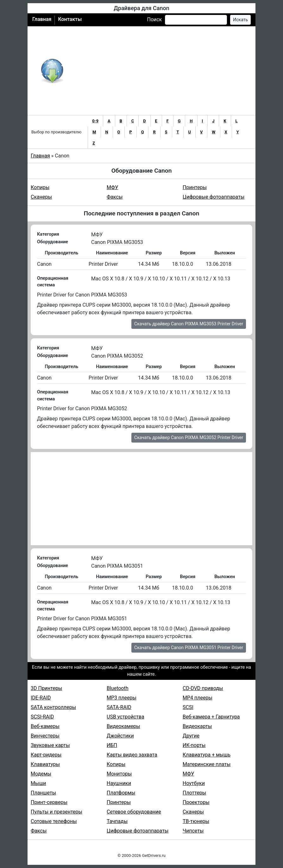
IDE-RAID (41, 698)
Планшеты (43, 793)
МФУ (112, 187)
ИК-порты (194, 745)
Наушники (119, 783)
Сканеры (41, 197)
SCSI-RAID (42, 717)
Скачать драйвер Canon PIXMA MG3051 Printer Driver (189, 648)
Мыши (38, 783)
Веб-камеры (45, 726)
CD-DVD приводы (203, 688)
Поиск (154, 19)
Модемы (41, 774)
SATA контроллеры (53, 707)
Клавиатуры (45, 764)
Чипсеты (193, 831)
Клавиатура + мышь (207, 755)
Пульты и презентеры (57, 812)
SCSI (188, 707)
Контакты (70, 19)
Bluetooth (118, 688)
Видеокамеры (123, 726)
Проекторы (196, 802)
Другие (191, 736)
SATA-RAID (119, 707)
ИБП (112, 745)
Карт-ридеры (46, 755)
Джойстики (120, 736)
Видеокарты (197, 726)
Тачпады (117, 821)
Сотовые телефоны (54, 821)
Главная (42, 19)
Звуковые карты (50, 745)
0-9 (95, 121)
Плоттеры (194, 793)
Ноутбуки (194, 783)
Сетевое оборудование (134, 812)
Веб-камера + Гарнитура (211, 717)
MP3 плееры (122, 698)
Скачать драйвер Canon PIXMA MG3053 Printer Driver (189, 324)
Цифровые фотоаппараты (214, 197)
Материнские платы (207, 764)
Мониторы (119, 774)
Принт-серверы (49, 802)
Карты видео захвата (132, 755)
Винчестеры (45, 736)
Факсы (115, 197)
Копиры (40, 187)
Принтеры (195, 187)
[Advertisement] (162, 71)
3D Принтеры (46, 688)
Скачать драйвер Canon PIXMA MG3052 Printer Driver (189, 437)
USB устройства (126, 717)
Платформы (121, 793)
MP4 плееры (198, 698)
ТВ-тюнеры (196, 821)
